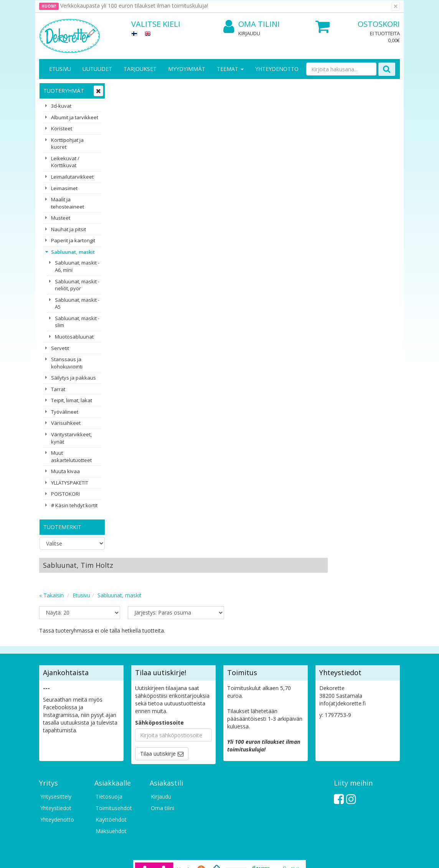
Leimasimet (64, 188)
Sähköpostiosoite (159, 642)
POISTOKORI (65, 494)
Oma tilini (252, 24)
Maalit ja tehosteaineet (68, 203)
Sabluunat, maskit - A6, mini (77, 266)
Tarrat (58, 389)
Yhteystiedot (56, 727)
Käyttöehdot (111, 739)
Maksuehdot (111, 750)
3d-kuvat (61, 106)
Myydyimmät (187, 69)
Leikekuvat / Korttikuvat (65, 162)
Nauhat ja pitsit (68, 229)
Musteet (61, 218)
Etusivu (60, 69)
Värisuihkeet (66, 423)
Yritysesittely (56, 716)
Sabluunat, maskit (73, 252)
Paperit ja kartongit (73, 240)
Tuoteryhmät (64, 91)
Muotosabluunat (74, 337)
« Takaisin (125, 121)
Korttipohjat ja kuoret (67, 144)
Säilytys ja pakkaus (73, 378)
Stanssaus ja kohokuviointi (67, 363)
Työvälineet (65, 412)
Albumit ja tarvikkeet (75, 117)
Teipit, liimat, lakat (72, 400)
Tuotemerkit (62, 527)
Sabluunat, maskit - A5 (77, 303)
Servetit (60, 348)
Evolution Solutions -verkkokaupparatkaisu (351, 856)
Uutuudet (97, 69)
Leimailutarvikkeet (72, 177)
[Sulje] (396, 6)
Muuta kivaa (65, 471)
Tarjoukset (140, 69)
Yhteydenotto (277, 69)
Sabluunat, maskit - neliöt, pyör (77, 285)
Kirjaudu (249, 33)
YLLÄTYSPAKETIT (70, 483)
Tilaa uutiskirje (158, 673)
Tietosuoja (109, 716)
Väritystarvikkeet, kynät (71, 438)
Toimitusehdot (114, 727)
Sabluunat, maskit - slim (77, 322)
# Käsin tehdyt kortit (74, 505)
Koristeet (62, 128)
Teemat (230, 69)
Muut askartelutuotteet (71, 456)
